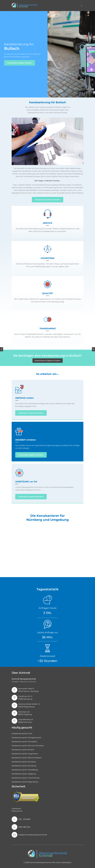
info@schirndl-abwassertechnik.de (33, 835)
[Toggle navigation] (82, 6)
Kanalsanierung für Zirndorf (23, 750)
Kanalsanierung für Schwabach (24, 742)
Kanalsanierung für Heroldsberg (25, 770)
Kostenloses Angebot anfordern (48, 200)
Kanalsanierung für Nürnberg (24, 762)
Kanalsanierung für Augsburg (24, 774)
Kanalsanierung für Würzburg (24, 766)
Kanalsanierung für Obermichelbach (27, 758)
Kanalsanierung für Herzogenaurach (26, 738)
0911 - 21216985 (24, 819)
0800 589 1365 (24, 827)
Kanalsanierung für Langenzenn (25, 754)
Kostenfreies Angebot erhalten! (20, 63)
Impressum (16, 809)
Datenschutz (17, 811)
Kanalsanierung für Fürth (22, 734)
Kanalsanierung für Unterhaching (25, 778)
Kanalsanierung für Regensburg (25, 782)
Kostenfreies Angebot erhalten (48, 361)
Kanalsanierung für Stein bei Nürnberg (28, 746)
